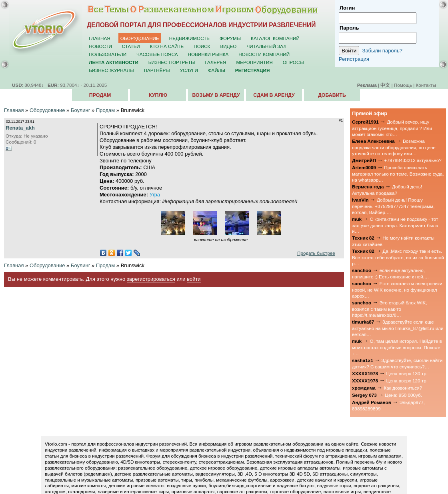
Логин (347, 8)
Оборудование (140, 38)
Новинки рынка (208, 54)
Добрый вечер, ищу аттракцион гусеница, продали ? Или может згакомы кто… (392, 128)
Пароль (349, 28)
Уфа (155, 195)
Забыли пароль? (382, 51)
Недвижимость (189, 38)
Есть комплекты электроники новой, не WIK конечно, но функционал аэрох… (397, 290)
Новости (100, 46)
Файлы (217, 70)
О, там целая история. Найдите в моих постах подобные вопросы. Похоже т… (397, 347)
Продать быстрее (316, 253)
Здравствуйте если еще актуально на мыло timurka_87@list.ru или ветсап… (398, 328)
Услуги (189, 70)
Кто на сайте (167, 46)
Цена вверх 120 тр (406, 381)
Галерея (215, 62)
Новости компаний (264, 54)
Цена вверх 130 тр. (407, 373)
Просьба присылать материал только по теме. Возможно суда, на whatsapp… (398, 174)
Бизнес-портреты (172, 62)
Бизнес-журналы (111, 70)
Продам (100, 95)
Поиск (202, 46)
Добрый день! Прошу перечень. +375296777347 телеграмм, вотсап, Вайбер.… (393, 206)
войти (194, 279)
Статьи (131, 46)
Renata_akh (20, 128)
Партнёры (157, 70)
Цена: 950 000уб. (403, 395)
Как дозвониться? (403, 388)
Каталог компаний (275, 38)
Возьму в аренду (216, 95)
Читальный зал (266, 46)
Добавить (332, 95)
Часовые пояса (157, 54)
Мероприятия (255, 62)
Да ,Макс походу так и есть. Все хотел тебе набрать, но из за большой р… (398, 257)
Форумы (230, 38)
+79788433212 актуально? (413, 160)
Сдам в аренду (274, 95)
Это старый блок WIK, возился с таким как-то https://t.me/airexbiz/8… (390, 309)
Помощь (403, 85)
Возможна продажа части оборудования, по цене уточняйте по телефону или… (394, 147)
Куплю (158, 95)
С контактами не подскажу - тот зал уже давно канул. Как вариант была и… (395, 225)
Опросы (293, 62)
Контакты (426, 85)
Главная (100, 38)
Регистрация (354, 59)
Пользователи (108, 54)
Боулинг (81, 110)
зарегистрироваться (151, 279)
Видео (228, 46)
